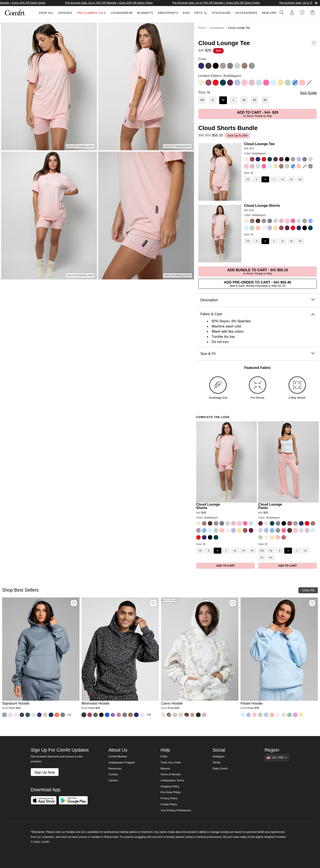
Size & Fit (257, 354)
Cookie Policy (169, 804)
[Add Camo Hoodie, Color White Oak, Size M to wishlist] (233, 603)
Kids (186, 13)
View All (308, 590)
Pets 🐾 (201, 13)
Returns (165, 769)
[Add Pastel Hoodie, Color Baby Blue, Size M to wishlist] (312, 603)
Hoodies (65, 13)
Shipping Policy (170, 787)
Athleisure (221, 13)
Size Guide (308, 93)
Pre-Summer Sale (92, 13)
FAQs (164, 757)
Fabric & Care (257, 314)
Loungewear (122, 13)
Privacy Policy (169, 798)
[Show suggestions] (277, 758)
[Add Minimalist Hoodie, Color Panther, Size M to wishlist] (153, 603)
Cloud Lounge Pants (270, 506)
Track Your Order (171, 763)
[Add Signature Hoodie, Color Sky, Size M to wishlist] (74, 603)
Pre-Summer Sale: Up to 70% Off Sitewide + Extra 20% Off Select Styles (123, 3)
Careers (113, 780)
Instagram (219, 757)
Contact (113, 774)
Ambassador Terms (172, 780)
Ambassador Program (122, 763)
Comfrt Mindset (118, 757)
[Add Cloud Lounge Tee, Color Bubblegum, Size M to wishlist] (314, 43)
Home (202, 28)
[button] (313, 13)
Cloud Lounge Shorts (262, 205)
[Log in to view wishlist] (302, 13)
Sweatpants (168, 13)
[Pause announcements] (316, 3)
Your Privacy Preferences (176, 810)
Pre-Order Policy (170, 792)
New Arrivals (273, 13)
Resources (115, 769)
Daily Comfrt (220, 769)
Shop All (46, 13)
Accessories (246, 13)
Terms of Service (171, 774)
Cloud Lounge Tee (259, 144)
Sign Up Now (45, 772)
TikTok (216, 763)
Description (257, 300)
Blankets (145, 13)
